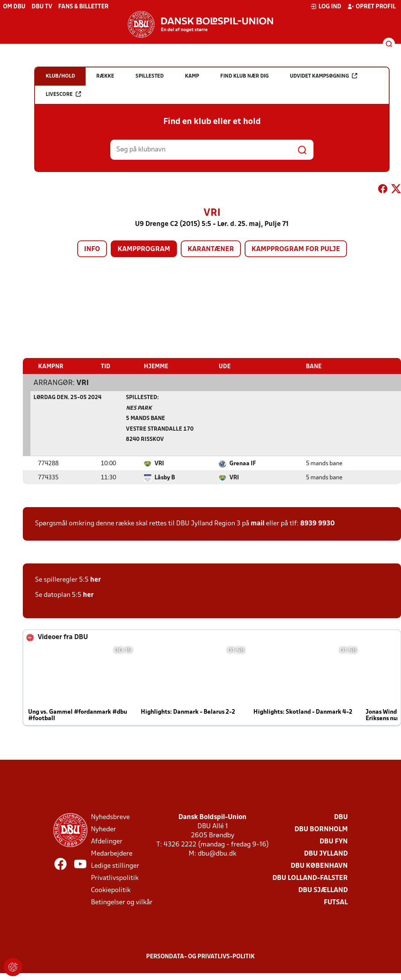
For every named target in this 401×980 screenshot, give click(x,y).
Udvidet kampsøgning (324, 76)
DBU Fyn (334, 841)
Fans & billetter (83, 7)
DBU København (319, 866)
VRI (83, 383)
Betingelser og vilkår (122, 902)
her (95, 580)
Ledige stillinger (115, 866)
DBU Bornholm (321, 829)
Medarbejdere (112, 854)
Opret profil (372, 6)
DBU (341, 817)
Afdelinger (107, 841)
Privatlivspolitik (115, 878)
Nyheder (103, 829)
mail (258, 523)
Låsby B (165, 477)
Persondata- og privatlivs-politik (200, 956)
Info (92, 249)
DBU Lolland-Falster (310, 878)
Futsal (336, 902)
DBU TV (42, 7)
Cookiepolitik (111, 890)
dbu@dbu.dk (217, 854)
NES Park (139, 408)
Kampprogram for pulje (296, 249)
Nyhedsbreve (110, 817)
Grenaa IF (243, 463)
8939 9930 (317, 523)
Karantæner (211, 249)
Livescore (63, 94)
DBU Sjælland (323, 890)
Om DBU (14, 7)
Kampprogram (144, 249)
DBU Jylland (326, 854)
